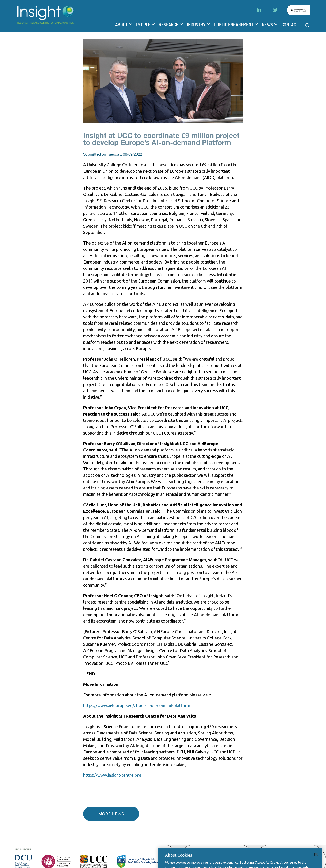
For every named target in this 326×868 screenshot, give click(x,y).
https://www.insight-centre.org (112, 775)
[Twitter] (275, 10)
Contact (290, 25)
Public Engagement (234, 25)
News (267, 25)
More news (111, 814)
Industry (196, 25)
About (121, 25)
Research (169, 25)
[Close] (316, 860)
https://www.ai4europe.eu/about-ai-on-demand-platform (137, 705)
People (143, 25)
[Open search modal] (307, 25)
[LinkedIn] (259, 10)
